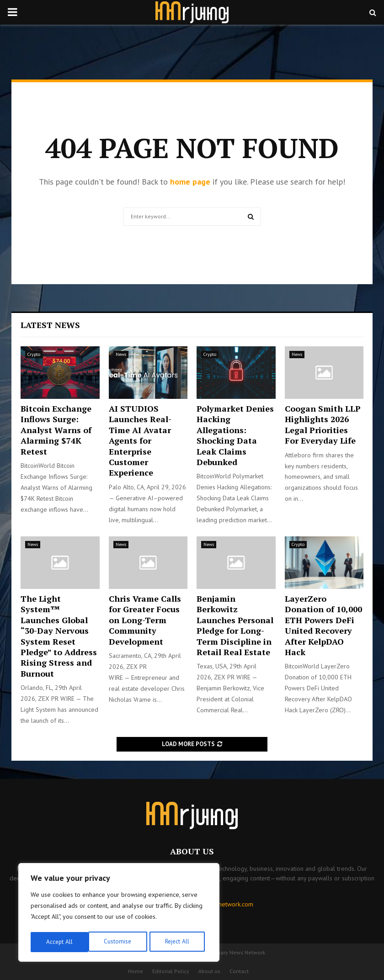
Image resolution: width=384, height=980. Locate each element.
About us (209, 971)
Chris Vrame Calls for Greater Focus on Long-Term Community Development (145, 620)
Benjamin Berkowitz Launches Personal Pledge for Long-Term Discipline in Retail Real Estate (235, 625)
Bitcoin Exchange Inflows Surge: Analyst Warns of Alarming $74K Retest (56, 430)
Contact (239, 971)
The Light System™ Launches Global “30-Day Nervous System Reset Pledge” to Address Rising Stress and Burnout (59, 636)
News (121, 354)
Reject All (119, 942)
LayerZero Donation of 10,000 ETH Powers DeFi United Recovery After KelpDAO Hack (323, 625)
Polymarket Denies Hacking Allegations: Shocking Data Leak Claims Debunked (235, 435)
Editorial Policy (171, 971)
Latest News (50, 325)
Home (136, 971)
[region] (119, 914)
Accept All (179, 942)
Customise (59, 942)
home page (190, 182)
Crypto (34, 354)
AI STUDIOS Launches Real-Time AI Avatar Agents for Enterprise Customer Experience (140, 440)
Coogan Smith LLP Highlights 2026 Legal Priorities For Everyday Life (323, 424)
